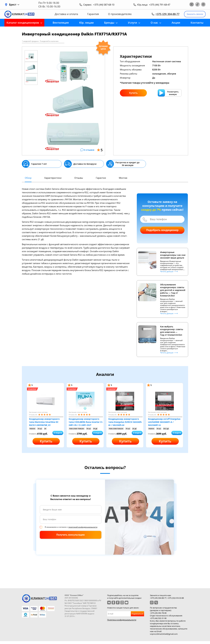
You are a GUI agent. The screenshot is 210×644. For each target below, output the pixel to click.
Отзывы (79, 178)
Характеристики (53, 178)
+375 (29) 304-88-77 (167, 14)
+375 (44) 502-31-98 (158, 618)
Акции (176, 23)
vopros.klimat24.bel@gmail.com (164, 634)
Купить (133, 93)
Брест (14, 5)
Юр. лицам (86, 23)
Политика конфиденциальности (122, 620)
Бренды (109, 23)
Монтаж (123, 178)
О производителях (120, 14)
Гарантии (101, 178)
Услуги (132, 23)
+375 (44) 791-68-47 (160, 5)
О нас (154, 23)
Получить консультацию (71, 535)
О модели (58, 433)
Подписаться (137, 614)
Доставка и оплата (66, 14)
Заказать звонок (195, 14)
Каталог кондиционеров (23, 23)
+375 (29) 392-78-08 (158, 613)
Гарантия (93, 14)
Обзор (28, 178)
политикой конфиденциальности (83, 527)
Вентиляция (61, 23)
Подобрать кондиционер (162, 230)
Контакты (197, 23)
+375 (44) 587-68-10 (104, 5)
